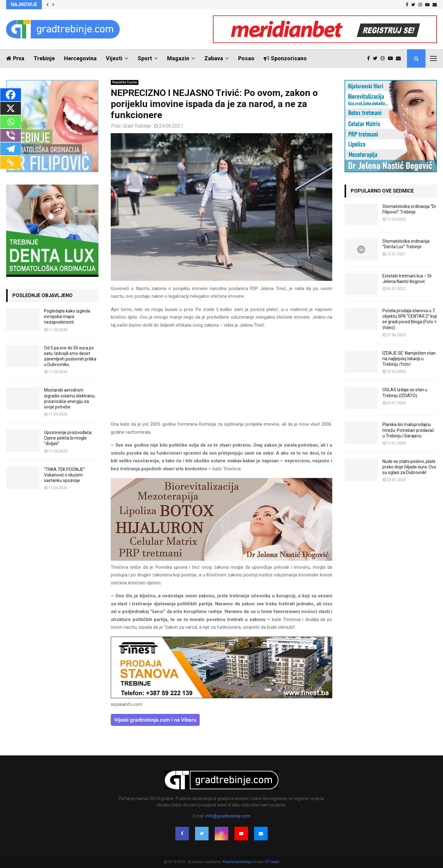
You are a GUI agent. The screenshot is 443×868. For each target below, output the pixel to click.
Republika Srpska (125, 82)
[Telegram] (11, 149)
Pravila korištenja (237, 862)
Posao (246, 58)
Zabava (214, 58)
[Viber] (11, 135)
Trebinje (44, 58)
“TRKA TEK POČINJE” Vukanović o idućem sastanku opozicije (64, 475)
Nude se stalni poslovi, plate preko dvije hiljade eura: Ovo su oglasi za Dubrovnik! (409, 467)
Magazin (178, 58)
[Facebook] (11, 95)
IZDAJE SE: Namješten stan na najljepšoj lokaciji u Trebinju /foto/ (409, 359)
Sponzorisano (285, 58)
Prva (15, 58)
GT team (272, 862)
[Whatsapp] (11, 122)
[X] (11, 108)
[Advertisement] (221, 377)
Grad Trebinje (137, 126)
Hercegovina (80, 58)
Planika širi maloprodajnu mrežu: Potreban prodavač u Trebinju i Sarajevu (408, 430)
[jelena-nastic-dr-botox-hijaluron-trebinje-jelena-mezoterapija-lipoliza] (221, 559)
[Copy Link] (11, 162)
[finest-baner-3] (221, 697)
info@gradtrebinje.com (228, 816)
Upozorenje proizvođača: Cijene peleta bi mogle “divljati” (68, 438)
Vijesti (114, 58)
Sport (145, 58)
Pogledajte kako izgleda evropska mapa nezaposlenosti (67, 317)
